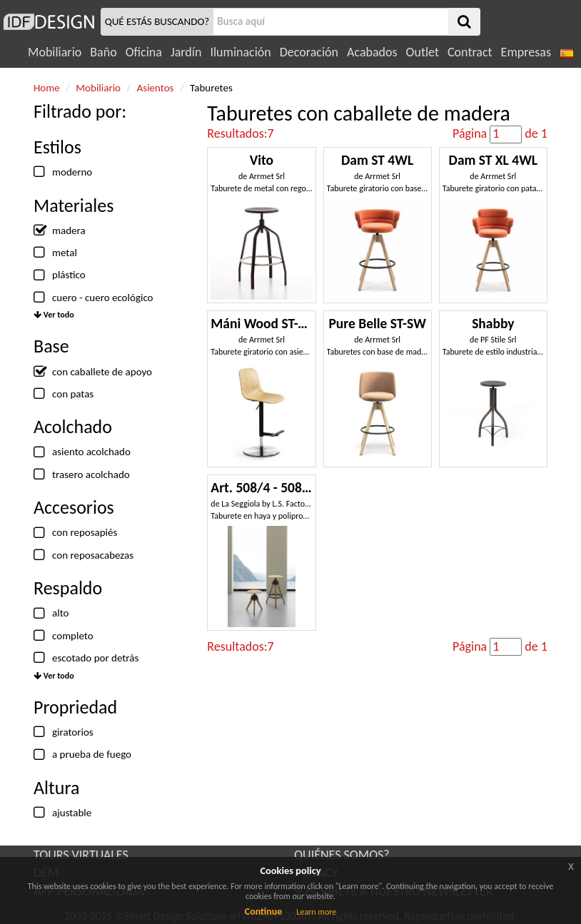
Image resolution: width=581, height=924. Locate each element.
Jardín (186, 52)
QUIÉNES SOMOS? (342, 855)
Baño (103, 52)
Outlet (423, 52)
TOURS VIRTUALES (81, 855)
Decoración (309, 52)
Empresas (526, 52)
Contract (470, 52)
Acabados (372, 52)
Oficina (144, 52)
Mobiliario (55, 52)
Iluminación (240, 52)
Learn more (316, 912)
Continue (264, 912)
